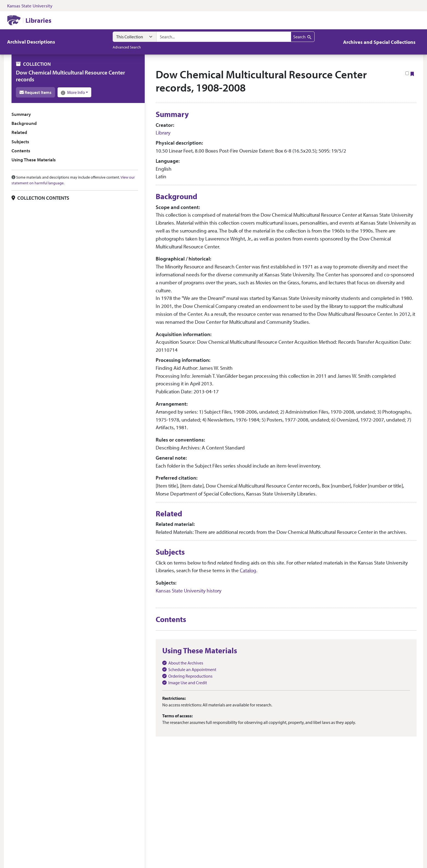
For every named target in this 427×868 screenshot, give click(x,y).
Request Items (35, 92)
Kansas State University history (189, 591)
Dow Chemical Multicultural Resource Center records (70, 76)
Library (163, 133)
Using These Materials (34, 160)
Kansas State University (30, 6)
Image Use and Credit (188, 683)
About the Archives (186, 663)
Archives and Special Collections (379, 42)
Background (24, 123)
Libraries (38, 20)
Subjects (20, 141)
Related (19, 132)
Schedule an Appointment (192, 669)
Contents (21, 151)
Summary (21, 114)
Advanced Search (127, 47)
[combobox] (224, 37)
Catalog (248, 570)
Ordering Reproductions (190, 676)
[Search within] (135, 37)
